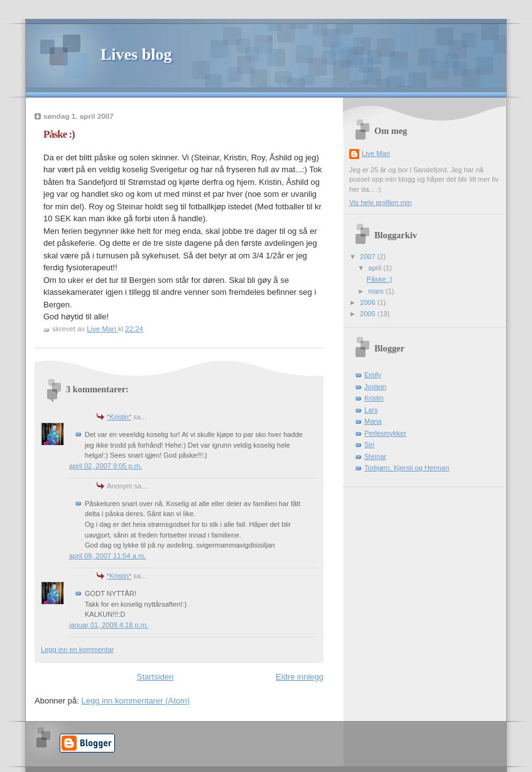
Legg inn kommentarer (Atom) (135, 701)
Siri (369, 444)
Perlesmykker (385, 433)
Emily (373, 375)
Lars (371, 410)
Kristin (374, 398)
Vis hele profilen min (380, 202)
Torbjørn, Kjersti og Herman (407, 468)
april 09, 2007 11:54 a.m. (107, 556)
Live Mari (376, 153)
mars (377, 291)
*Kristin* (119, 417)
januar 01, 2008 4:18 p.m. (109, 625)
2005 (369, 314)
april (376, 268)
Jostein (375, 387)
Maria (373, 421)
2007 (369, 256)
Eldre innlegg (300, 677)
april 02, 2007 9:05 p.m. (106, 466)
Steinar (375, 456)
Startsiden (155, 677)
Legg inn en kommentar (77, 649)
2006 (369, 302)
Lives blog (136, 54)
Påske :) (380, 279)
